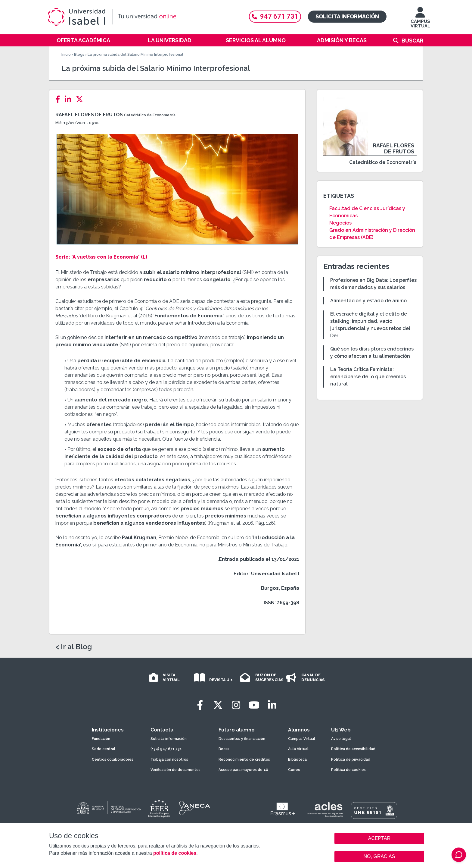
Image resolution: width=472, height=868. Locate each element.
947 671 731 (275, 16)
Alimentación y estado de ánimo (368, 301)
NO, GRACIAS (379, 856)
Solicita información (347, 16)
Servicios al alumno (256, 40)
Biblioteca (297, 759)
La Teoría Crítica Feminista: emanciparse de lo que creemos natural (368, 377)
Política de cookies (348, 770)
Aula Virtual (298, 749)
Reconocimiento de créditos (244, 759)
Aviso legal (341, 739)
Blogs (79, 55)
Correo (294, 770)
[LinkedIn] (70, 99)
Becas (224, 749)
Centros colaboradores (113, 759)
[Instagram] (236, 705)
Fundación (101, 739)
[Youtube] (254, 705)
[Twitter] (81, 99)
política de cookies (175, 853)
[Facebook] (59, 99)
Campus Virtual (302, 739)
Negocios (340, 223)
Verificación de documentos (175, 770)
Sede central (104, 749)
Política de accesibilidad (353, 749)
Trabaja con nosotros (169, 759)
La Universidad (170, 40)
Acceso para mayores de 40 (243, 770)
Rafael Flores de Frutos (89, 115)
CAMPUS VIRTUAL (420, 20)
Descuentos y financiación (242, 739)
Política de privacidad (351, 759)
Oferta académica (83, 40)
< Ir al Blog (74, 647)
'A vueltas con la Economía (104, 257)
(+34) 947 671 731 (166, 749)
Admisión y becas (342, 40)
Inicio (66, 55)
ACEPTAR (379, 838)
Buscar (412, 41)
